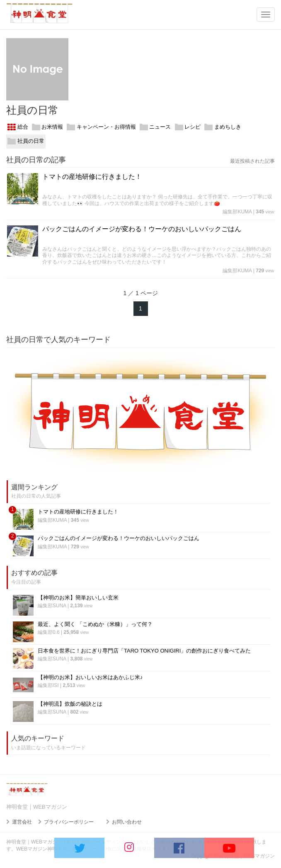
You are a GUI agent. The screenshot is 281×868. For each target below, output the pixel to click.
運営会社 (22, 822)
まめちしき (223, 127)
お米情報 (48, 127)
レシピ (188, 127)
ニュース (155, 127)
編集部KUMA (237, 212)
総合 (18, 127)
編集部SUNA (52, 606)
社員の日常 (26, 142)
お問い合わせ (127, 822)
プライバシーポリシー (69, 822)
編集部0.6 (49, 632)
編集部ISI (48, 685)
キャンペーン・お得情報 (101, 127)
